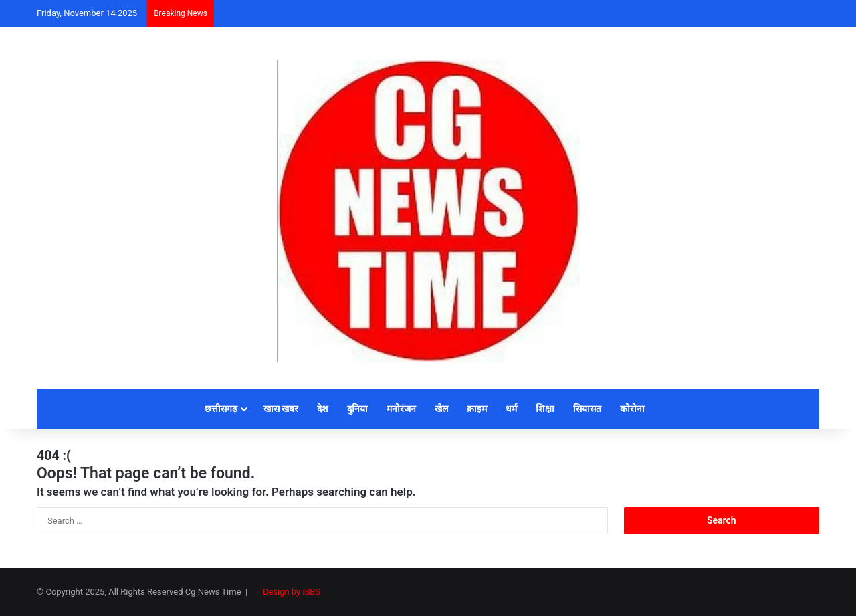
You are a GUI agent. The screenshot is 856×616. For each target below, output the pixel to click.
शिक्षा (545, 409)
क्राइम (477, 409)
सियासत (587, 409)
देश (323, 409)
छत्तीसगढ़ (221, 409)
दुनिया (357, 409)
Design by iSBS (292, 592)
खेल (441, 409)
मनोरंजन (401, 409)
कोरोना (632, 409)
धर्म (511, 409)
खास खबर (281, 409)
